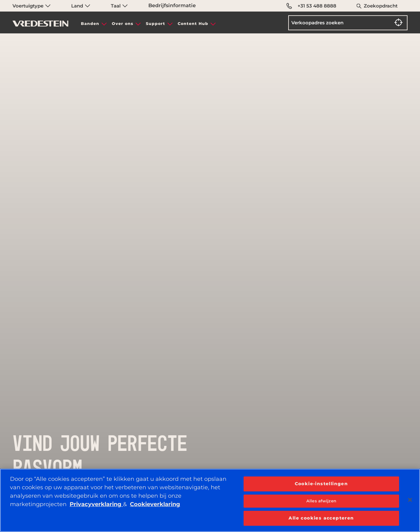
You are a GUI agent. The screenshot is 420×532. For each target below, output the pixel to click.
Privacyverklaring (96, 504)
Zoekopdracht (381, 6)
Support (156, 24)
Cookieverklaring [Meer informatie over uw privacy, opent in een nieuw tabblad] (155, 504)
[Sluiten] (410, 500)
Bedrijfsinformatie (172, 5)
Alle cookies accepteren (321, 518)
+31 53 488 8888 (311, 6)
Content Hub (193, 24)
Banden (90, 24)
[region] (210, 500)
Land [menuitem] (81, 6)
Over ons (123, 24)
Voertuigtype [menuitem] (32, 6)
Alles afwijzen (321, 501)
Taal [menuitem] (119, 6)
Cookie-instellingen (321, 484)
